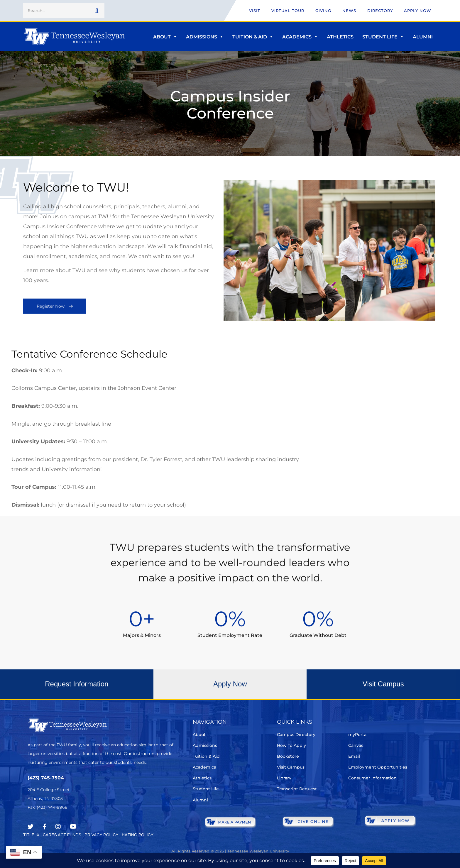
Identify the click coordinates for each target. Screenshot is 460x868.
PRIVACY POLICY (101, 835)
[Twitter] (31, 827)
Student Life (383, 37)
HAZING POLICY (138, 835)
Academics (300, 37)
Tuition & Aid (253, 37)
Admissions (205, 37)
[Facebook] (44, 827)
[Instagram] (58, 827)
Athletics (340, 37)
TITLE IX (31, 835)
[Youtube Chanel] (73, 827)
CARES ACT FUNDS (62, 835)
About (165, 37)
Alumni (423, 37)
